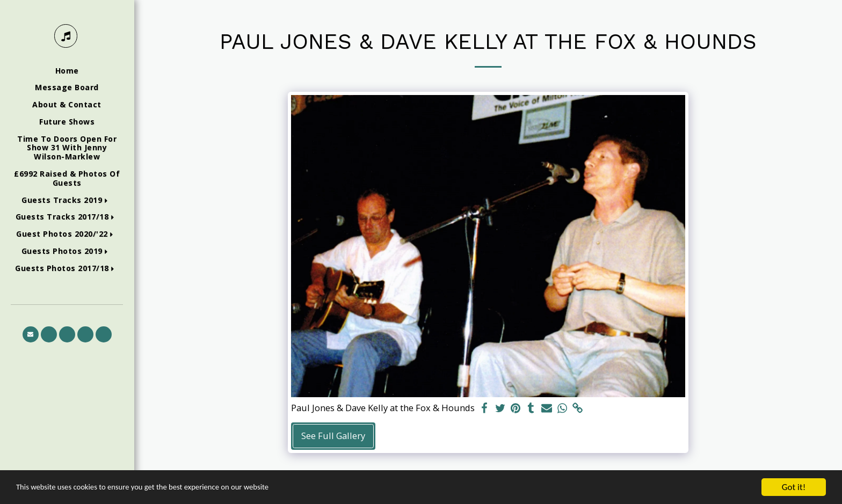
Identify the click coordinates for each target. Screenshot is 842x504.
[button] (67, 200)
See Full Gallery (333, 436)
